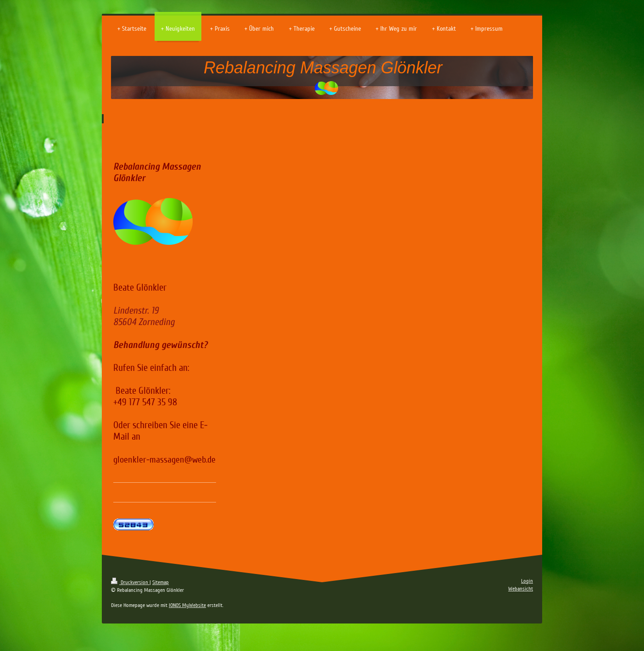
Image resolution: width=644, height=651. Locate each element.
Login (527, 581)
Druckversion (130, 582)
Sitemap (161, 582)
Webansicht (521, 589)
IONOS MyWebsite (187, 605)
